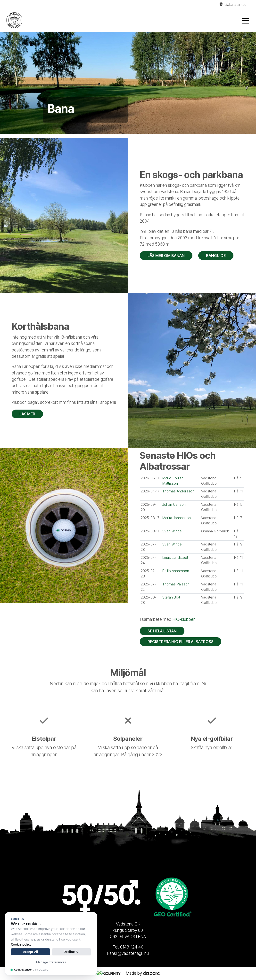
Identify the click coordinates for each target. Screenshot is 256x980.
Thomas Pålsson (176, 584)
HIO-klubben (184, 619)
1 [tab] (121, 126)
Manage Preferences (51, 962)
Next (251, 83)
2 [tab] (128, 126)
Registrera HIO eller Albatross (181, 642)
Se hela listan (162, 631)
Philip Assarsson (176, 571)
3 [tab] (135, 126)
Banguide (216, 256)
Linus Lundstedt (175, 558)
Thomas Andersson (178, 491)
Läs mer (27, 414)
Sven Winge (172, 531)
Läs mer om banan (166, 256)
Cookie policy (21, 944)
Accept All (31, 952)
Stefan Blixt (171, 597)
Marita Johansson (177, 518)
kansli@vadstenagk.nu (128, 953)
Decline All (72, 952)
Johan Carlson (174, 505)
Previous (5, 83)
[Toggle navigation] (245, 20)
